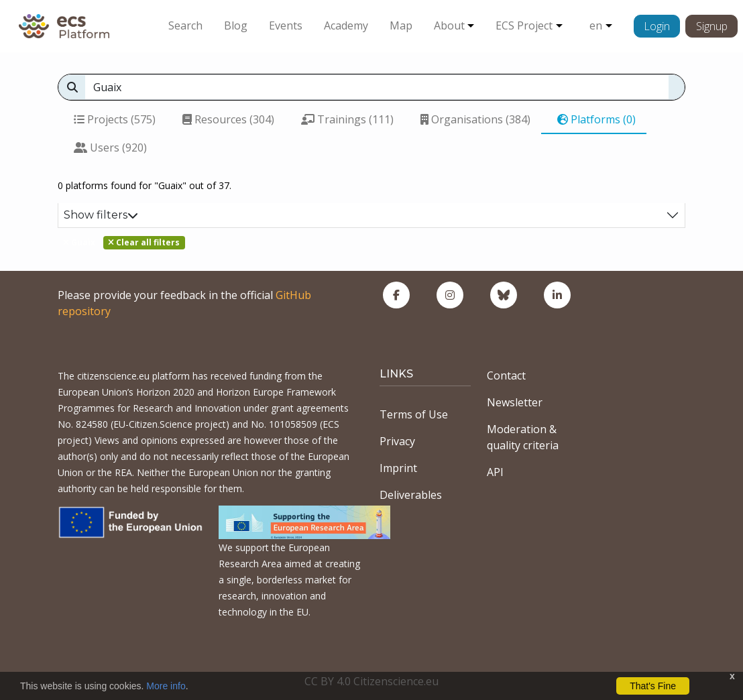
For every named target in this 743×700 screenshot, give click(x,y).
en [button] (596, 25)
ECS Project (524, 25)
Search (185, 25)
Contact (506, 375)
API (495, 472)
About (449, 25)
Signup (712, 26)
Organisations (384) (475, 119)
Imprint (398, 468)
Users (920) (110, 148)
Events (286, 25)
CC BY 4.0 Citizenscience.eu (371, 681)
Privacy (397, 441)
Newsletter (515, 402)
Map (401, 25)
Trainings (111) (347, 119)
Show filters (101, 215)
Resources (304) (228, 119)
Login (657, 26)
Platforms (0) (596, 119)
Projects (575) (115, 119)
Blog (236, 25)
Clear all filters (144, 242)
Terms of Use (414, 414)
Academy (346, 25)
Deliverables (411, 495)
